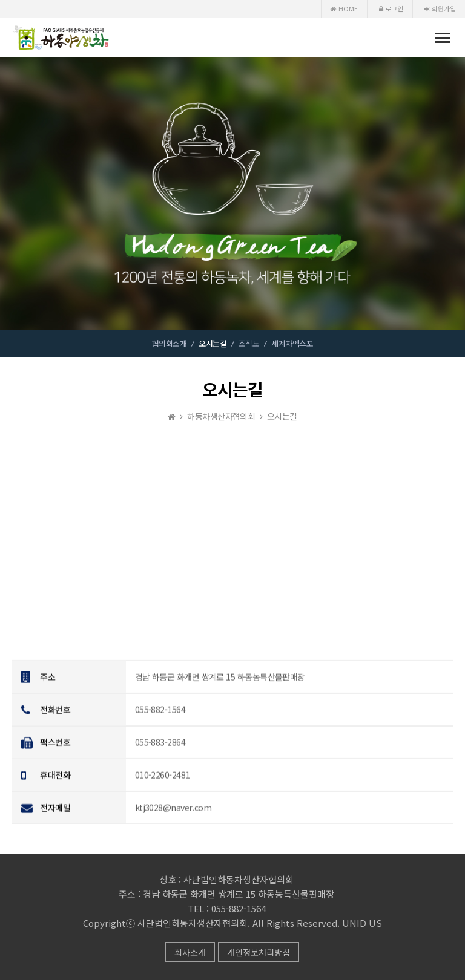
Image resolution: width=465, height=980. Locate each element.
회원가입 (440, 8)
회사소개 (190, 952)
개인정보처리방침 (259, 952)
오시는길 (213, 343)
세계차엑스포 (292, 343)
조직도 (249, 343)
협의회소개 (169, 343)
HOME (344, 8)
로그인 (391, 8)
